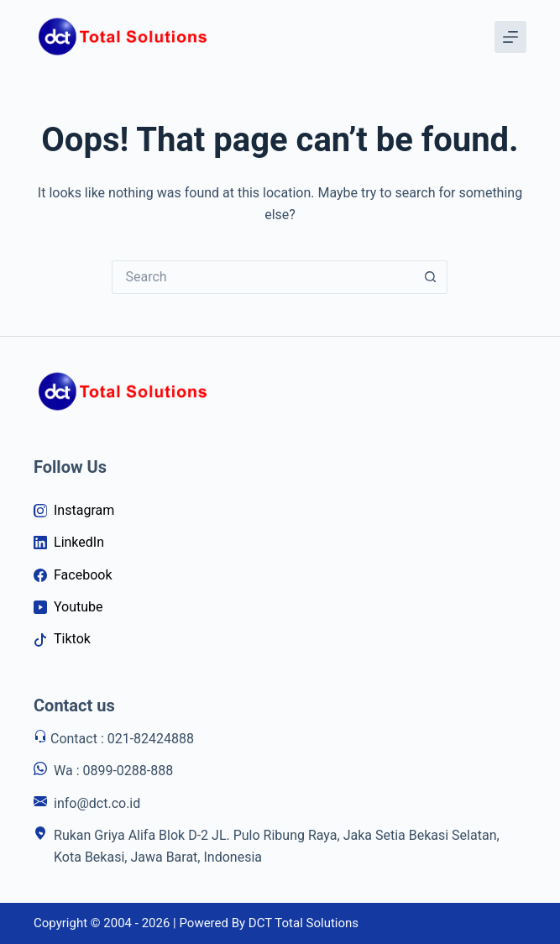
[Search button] (431, 277)
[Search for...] (263, 277)
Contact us (74, 705)
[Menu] (510, 37)
